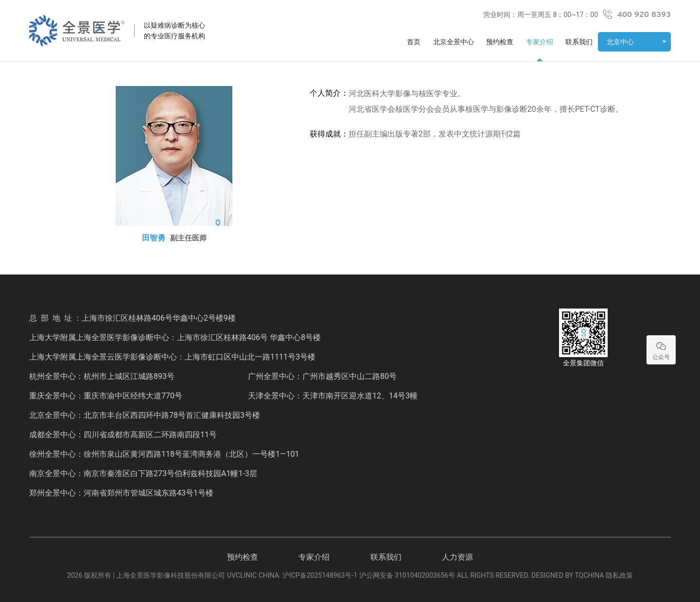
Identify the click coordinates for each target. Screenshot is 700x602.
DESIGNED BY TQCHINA (568, 575)
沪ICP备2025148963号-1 (320, 575)
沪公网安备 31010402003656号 (407, 575)
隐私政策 (619, 575)
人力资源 (457, 557)
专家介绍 (540, 42)
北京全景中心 (454, 42)
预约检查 (500, 42)
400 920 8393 (644, 15)
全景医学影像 (77, 31)
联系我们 (579, 42)
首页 (414, 42)
